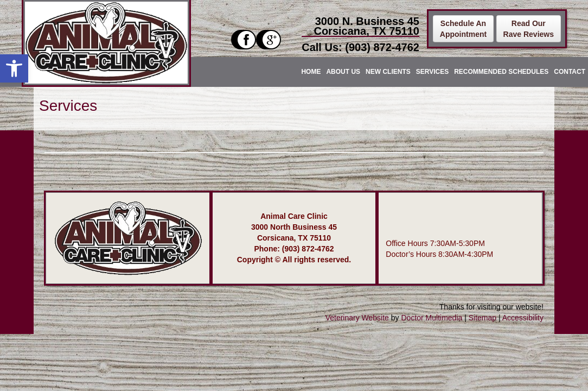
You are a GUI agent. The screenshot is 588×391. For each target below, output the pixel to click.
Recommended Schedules (501, 72)
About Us (343, 72)
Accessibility (523, 318)
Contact (570, 72)
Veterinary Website (357, 318)
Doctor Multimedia (432, 318)
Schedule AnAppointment (463, 29)
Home (311, 72)
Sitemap (482, 318)
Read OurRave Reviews (529, 29)
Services (432, 72)
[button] (14, 68)
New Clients (388, 72)
